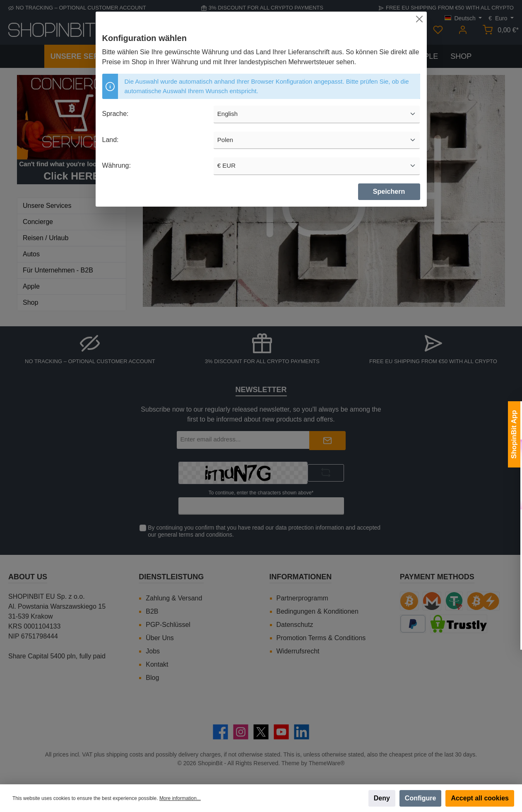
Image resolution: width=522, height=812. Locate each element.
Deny (382, 798)
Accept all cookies (480, 798)
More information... (180, 798)
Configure (421, 798)
